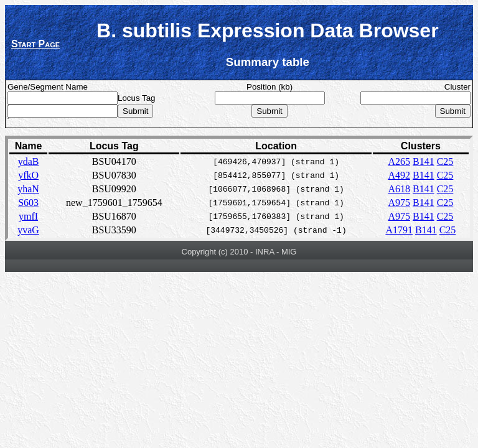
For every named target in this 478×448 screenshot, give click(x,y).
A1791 (399, 230)
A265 (399, 161)
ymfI (28, 216)
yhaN (28, 189)
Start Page (35, 44)
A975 (399, 203)
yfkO (28, 175)
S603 (28, 203)
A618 (399, 189)
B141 (424, 161)
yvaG (28, 230)
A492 (399, 175)
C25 (445, 161)
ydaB (29, 161)
